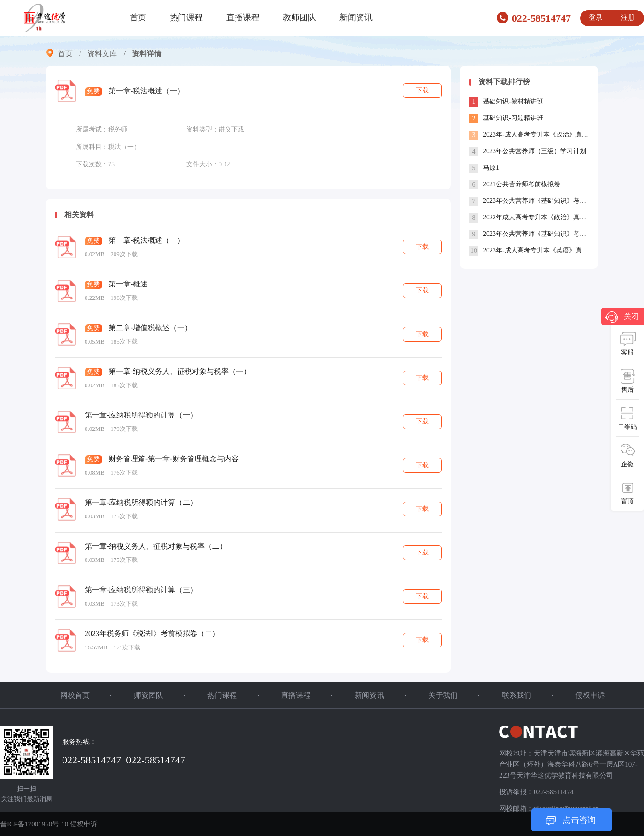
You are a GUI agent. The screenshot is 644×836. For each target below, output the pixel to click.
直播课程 (243, 17)
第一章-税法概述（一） (147, 240)
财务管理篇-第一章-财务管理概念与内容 (174, 459)
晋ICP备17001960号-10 (34, 824)
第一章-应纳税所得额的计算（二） (141, 502)
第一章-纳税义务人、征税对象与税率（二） (156, 546)
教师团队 (299, 17)
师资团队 (149, 695)
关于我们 (443, 695)
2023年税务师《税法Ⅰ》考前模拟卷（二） (152, 633)
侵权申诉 (590, 695)
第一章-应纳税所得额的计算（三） (141, 590)
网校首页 (75, 695)
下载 (422, 90)
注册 (628, 17)
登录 (596, 17)
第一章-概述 (128, 284)
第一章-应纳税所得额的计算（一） (141, 415)
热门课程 (186, 17)
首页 (138, 17)
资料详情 (147, 54)
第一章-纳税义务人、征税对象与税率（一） (180, 371)
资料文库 (102, 54)
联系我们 (517, 695)
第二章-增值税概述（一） (150, 328)
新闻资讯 (356, 17)
